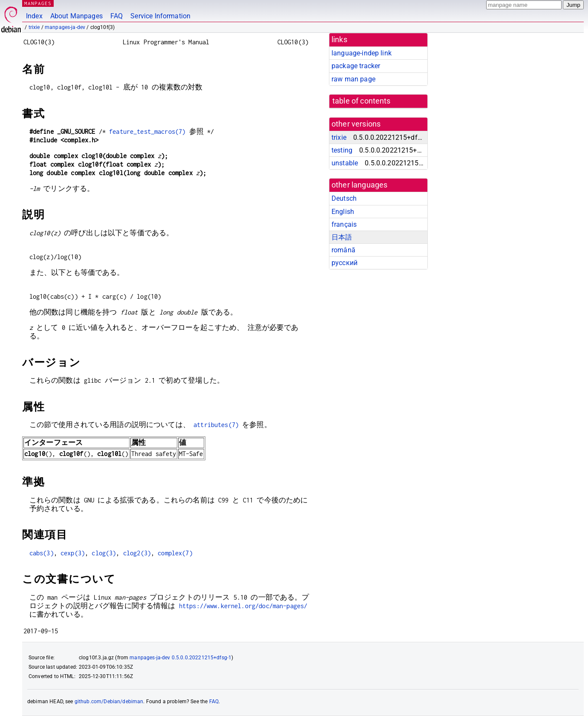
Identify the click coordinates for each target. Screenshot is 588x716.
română (343, 250)
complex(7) (175, 553)
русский (344, 263)
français (344, 224)
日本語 (342, 237)
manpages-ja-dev (65, 27)
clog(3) (104, 553)
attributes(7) (216, 425)
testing (342, 150)
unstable (345, 163)
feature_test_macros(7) (147, 131)
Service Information (160, 16)
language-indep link (362, 53)
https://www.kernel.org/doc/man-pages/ (243, 606)
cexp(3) (73, 553)
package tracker (356, 66)
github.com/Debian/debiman (109, 702)
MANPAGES (38, 3)
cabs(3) (42, 553)
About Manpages (76, 16)
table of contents (362, 101)
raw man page (353, 79)
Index (34, 16)
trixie (34, 27)
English (343, 212)
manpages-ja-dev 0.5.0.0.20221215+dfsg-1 (180, 658)
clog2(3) (137, 553)
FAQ (117, 16)
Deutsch (344, 198)
